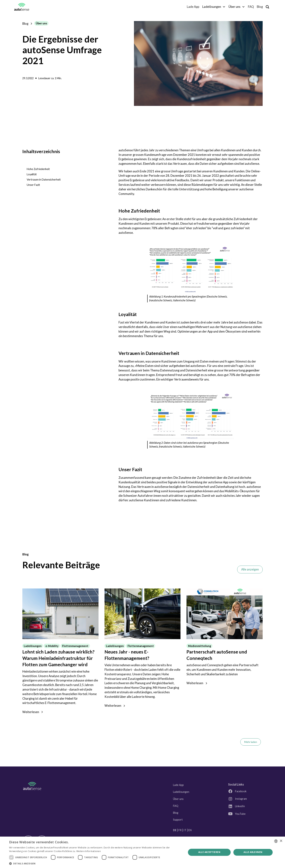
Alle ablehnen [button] (253, 852)
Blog (260, 7)
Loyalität (32, 174)
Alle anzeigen (250, 569)
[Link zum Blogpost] (60, 614)
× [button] (281, 841)
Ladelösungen (181, 792)
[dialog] (142, 852)
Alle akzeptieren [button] (209, 852)
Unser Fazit (33, 185)
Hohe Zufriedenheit (38, 169)
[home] (22, 7)
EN (190, 830)
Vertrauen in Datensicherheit (44, 180)
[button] (214, 7)
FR (180, 830)
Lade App (193, 7)
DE (175, 830)
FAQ (251, 7)
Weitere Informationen (89, 851)
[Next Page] (251, 742)
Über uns (178, 799)
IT (185, 830)
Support (178, 820)
